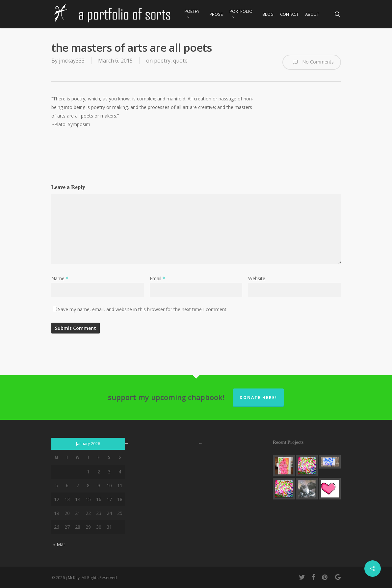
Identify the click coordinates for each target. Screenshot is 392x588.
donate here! (258, 398)
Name (60, 278)
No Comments (312, 62)
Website (257, 278)
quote (180, 61)
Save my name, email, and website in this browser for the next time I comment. (143, 309)
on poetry (158, 61)
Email (157, 278)
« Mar (59, 544)
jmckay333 (72, 61)
